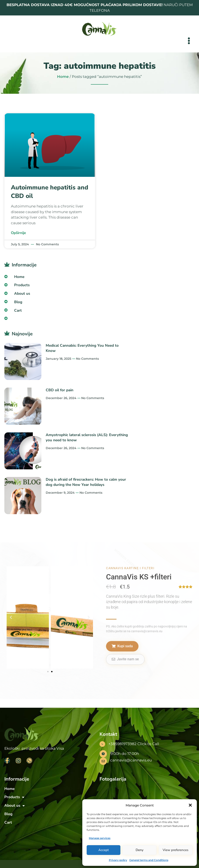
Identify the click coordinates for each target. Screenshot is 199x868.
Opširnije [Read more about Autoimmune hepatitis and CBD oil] (18, 233)
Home (63, 77)
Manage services (100, 838)
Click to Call (148, 744)
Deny (140, 850)
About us (23, 294)
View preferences (175, 850)
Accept (104, 850)
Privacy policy (118, 860)
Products (23, 285)
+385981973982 (122, 744)
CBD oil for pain (60, 390)
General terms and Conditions (149, 860)
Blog (18, 302)
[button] (190, 805)
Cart (18, 310)
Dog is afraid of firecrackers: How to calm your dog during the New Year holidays (86, 482)
